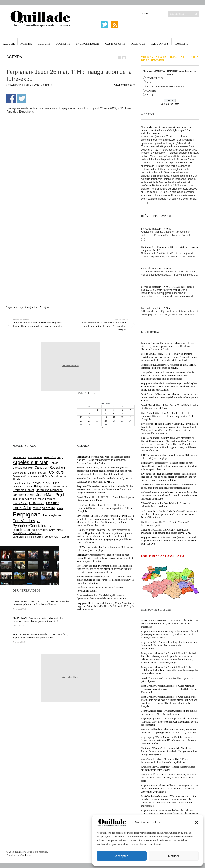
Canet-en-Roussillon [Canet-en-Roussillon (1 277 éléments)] (50, 468)
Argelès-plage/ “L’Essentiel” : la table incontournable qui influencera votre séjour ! (168, 768)
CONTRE (151, 91)
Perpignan (44, 307)
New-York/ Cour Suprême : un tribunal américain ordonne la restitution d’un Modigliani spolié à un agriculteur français (166, 130)
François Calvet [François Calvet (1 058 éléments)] (23, 490)
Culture (44, 44)
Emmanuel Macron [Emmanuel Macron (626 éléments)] (22, 487)
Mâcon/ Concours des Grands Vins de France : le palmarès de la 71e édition (166, 505)
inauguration (32, 307)
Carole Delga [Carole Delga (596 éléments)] (19, 473)
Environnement (88, 44)
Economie (63, 44)
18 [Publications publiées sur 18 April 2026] (122, 417)
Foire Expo (19, 307)
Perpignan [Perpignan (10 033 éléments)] (27, 514)
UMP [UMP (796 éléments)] (57, 537)
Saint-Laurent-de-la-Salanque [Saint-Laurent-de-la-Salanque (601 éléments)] (28, 537)
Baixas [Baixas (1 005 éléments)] (54, 463)
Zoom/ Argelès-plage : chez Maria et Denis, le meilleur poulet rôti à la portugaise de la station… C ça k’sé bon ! (169, 731)
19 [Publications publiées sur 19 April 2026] (130, 417)
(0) (147, 203)
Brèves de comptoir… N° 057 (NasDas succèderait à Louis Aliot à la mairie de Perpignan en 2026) (167, 288)
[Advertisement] (41, 159)
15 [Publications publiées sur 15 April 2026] (97, 417)
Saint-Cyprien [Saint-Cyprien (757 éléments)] (40, 530)
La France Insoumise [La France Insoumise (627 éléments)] (44, 499)
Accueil (9, 44)
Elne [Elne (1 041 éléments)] (56, 483)
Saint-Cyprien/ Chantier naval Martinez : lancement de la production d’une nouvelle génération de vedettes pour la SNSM (170, 397)
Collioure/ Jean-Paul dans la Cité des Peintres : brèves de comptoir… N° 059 (170, 248)
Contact (146, 14)
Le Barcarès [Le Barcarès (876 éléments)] (37, 503)
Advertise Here (70, 365)
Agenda (26, 44)
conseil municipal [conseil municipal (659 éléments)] (22, 483)
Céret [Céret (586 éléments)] (49, 483)
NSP (149, 82)
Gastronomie (115, 44)
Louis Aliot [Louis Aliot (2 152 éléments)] (22, 508)
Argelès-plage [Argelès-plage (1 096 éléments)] (54, 457)
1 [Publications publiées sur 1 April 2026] (97, 410)
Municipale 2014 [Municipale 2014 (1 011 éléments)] (44, 508)
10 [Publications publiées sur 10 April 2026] (114, 414)
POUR (150, 95)
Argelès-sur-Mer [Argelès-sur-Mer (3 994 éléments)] (30, 462)
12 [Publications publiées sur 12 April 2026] (130, 414)
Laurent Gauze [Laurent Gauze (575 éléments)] (20, 503)
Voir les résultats (170, 104)
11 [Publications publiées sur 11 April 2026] (122, 414)
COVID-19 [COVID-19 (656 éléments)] (38, 483)
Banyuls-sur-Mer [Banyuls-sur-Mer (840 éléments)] (23, 468)
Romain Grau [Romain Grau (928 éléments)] (21, 530)
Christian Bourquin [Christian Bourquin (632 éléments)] (38, 473)
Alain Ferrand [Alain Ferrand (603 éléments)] (20, 457)
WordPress (25, 855)
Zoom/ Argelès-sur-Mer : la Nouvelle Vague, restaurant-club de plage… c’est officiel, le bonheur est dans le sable (169, 778)
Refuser (174, 856)
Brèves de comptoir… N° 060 (156, 229)
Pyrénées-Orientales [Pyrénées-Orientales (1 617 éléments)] (29, 526)
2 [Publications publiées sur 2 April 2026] (106, 410)
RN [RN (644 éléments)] (49, 526)
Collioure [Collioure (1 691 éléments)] (56, 472)
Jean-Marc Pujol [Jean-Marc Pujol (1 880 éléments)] (50, 495)
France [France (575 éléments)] (48, 487)
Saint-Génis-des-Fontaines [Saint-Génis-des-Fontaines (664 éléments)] (27, 533)
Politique (138, 44)
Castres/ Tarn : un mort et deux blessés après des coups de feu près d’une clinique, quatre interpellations (169, 486)
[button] (197, 822)
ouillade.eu (20, 852)
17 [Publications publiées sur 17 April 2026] (114, 417)
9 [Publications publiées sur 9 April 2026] (106, 414)
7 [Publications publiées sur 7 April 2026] (89, 414)
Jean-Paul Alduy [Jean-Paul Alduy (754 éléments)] (22, 499)
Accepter (121, 856)
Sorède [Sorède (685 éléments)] (49, 537)
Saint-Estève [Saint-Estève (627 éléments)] (56, 530)
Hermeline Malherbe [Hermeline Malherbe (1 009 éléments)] (49, 490)
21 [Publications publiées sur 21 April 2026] (89, 421)
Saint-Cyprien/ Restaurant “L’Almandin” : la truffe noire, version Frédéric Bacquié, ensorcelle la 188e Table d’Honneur (170, 624)
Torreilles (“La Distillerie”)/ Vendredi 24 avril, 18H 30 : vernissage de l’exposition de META (169, 366)
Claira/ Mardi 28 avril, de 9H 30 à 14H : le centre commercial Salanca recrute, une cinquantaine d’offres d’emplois (168, 416)
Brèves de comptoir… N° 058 (156, 269)
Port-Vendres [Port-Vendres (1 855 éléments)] (24, 521)
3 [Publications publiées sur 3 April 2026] (114, 410)
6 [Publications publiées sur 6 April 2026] (81, 414)
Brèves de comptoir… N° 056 (156, 308)
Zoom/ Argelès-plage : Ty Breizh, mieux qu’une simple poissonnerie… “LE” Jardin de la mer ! (169, 712)
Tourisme (181, 44)
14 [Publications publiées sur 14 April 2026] (89, 417)
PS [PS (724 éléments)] (38, 521)
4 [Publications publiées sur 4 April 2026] (122, 410)
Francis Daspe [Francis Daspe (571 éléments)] (60, 487)
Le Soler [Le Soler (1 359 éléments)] (52, 503)
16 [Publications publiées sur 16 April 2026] (106, 417)
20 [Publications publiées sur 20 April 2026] (81, 421)
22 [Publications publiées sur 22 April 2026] (97, 421)
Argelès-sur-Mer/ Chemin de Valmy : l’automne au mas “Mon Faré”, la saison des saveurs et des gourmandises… (169, 645)
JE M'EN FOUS (155, 78)
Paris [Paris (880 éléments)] (60, 508)
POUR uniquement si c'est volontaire (165, 87)
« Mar (104, 428)
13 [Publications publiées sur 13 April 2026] (81, 417)
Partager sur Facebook (11, 98)
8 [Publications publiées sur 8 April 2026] (97, 414)
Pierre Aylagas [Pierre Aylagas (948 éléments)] (52, 515)
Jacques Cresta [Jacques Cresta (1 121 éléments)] (24, 495)
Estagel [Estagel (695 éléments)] (38, 487)
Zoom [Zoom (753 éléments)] (65, 537)
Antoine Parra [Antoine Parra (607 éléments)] (35, 457)
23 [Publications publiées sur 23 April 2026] (106, 421)
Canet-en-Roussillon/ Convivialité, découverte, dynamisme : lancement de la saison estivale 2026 (166, 531)
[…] (143, 203)
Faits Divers (160, 44)
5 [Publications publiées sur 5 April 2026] (130, 410)
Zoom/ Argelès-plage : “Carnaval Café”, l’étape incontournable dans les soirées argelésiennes (165, 761)
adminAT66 (17, 85)
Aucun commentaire (124, 85)
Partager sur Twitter (22, 98)
